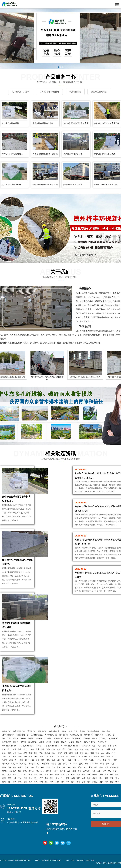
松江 (41, 775)
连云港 (95, 775)
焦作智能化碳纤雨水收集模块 (45, 184)
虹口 (4, 775)
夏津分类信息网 (8, 735)
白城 (106, 767)
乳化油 (82, 731)
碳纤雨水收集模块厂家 (53, 746)
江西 (53, 749)
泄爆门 (64, 742)
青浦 (46, 775)
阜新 (107, 764)
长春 (27, 767)
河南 (32, 749)
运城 (69, 760)
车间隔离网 (58, 738)
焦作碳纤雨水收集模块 (73, 154)
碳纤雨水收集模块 (27, 746)
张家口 (5, 760)
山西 (97, 749)
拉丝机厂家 (7, 731)
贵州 (9, 749)
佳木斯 (49, 771)
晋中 (64, 760)
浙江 (20, 753)
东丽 (30, 756)
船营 (43, 767)
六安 (20, 782)
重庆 (99, 746)
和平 (113, 753)
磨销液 (64, 731)
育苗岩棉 (39, 746)
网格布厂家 (63, 735)
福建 (104, 746)
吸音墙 (95, 738)
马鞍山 (95, 778)
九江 (106, 782)
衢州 (52, 778)
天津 (113, 749)
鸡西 (20, 771)
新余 (112, 782)
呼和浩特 (92, 760)
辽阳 (113, 764)
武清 (52, 756)
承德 (11, 760)
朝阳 (36, 753)
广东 (115, 746)
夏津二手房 (106, 731)
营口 (102, 764)
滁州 (4, 782)
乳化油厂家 (42, 731)
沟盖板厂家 (7, 742)
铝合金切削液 (54, 731)
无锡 (68, 775)
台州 (62, 778)
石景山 (47, 753)
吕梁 (85, 760)
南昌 (89, 782)
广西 (4, 749)
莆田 (52, 782)
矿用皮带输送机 (37, 735)
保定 (113, 756)
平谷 (97, 753)
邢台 (108, 756)
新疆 (4, 753)
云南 (15, 753)
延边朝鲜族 (114, 767)
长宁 (104, 771)
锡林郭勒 (46, 764)
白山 (96, 767)
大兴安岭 (86, 771)
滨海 (62, 756)
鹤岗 (25, 771)
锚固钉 (16, 742)
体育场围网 (113, 738)
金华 (46, 778)
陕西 (103, 749)
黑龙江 (26, 749)
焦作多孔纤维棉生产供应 (43, 123)
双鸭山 (31, 771)
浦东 (30, 775)
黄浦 (93, 771)
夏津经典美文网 (93, 731)
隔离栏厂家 (88, 735)
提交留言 (106, 824)
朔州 (59, 760)
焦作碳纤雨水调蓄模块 (11, 184)
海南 (15, 749)
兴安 (39, 764)
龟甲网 (23, 738)
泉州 (62, 782)
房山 (66, 753)
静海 (73, 756)
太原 (32, 760)
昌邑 (32, 767)
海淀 (53, 753)
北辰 (46, 756)
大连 (65, 764)
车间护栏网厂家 (51, 735)
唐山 (91, 756)
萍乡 (101, 782)
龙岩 (78, 782)
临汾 (80, 760)
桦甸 (59, 767)
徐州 (73, 775)
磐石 (69, 767)
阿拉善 (54, 764)
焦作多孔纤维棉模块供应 (12, 154)
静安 (109, 771)
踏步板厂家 (110, 735)
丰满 (48, 767)
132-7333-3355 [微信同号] (24, 808)
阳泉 (43, 760)
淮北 (101, 778)
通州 (71, 753)
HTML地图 (90, 860)
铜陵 (106, 778)
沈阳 (60, 764)
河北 (20, 749)
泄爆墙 (56, 742)
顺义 (76, 753)
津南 (41, 756)
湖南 (43, 749)
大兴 (87, 753)
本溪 (86, 764)
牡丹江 (63, 771)
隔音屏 (67, 738)
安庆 (112, 778)
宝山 (20, 775)
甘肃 (110, 746)
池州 (30, 782)
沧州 (16, 760)
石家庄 (84, 756)
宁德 (84, 782)
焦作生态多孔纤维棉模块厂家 (107, 123)
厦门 (46, 782)
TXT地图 (80, 860)
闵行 (15, 775)
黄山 (117, 778)
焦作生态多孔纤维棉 (10, 123)
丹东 (91, 764)
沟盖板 (16, 738)
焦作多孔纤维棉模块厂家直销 (45, 154)
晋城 (53, 760)
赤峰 (110, 760)
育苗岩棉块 (86, 746)
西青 (36, 756)
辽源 (80, 767)
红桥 (25, 756)
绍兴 (41, 778)
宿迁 (9, 778)
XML (73, 860)
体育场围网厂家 (19, 731)
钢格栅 (41, 742)
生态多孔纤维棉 (90, 742)
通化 (91, 767)
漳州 (68, 782)
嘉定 (25, 775)
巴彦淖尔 (23, 764)
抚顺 (81, 764)
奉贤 (52, 775)
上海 (92, 749)
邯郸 (103, 756)
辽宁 (64, 749)
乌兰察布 (32, 764)
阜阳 (9, 782)
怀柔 (92, 753)
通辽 (115, 760)
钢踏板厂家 (99, 735)
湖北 (37, 749)
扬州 (112, 775)
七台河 (56, 771)
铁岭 (9, 767)
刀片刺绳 (48, 738)
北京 (94, 746)
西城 (30, 753)
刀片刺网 (103, 738)
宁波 (20, 778)
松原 (101, 767)
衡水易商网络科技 (114, 863)
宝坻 (57, 756)
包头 (99, 760)
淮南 (89, 778)
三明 (57, 782)
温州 (25, 778)
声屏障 (31, 738)
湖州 (36, 778)
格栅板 (49, 742)
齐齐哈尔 (13, 771)
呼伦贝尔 (14, 764)
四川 (108, 749)
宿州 (15, 782)
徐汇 (99, 771)
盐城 (106, 775)
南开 (15, 756)
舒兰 (64, 767)
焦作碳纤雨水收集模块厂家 (106, 184)
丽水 (68, 778)
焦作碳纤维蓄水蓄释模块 (105, 154)
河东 (4, 756)
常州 (78, 775)
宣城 (36, 782)
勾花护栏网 (76, 738)
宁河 (68, 756)
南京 (62, 775)
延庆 (108, 753)
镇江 (117, 775)
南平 (73, 782)
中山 (70, 764)
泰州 (4, 778)
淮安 (101, 775)
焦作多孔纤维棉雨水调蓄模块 (76, 123)
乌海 (104, 760)
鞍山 (76, 764)
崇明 (57, 775)
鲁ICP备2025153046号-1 (51, 860)
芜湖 (78, 778)
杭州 (15, 778)
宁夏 (76, 749)
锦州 (97, 764)
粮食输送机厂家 (76, 735)
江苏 (48, 749)
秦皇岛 (97, 756)
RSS (67, 860)
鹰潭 (117, 782)
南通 (89, 775)
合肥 (73, 778)
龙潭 (37, 767)
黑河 (74, 771)
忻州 (75, 760)
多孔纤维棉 (102, 742)
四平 (75, 767)
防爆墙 (71, 742)
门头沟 (60, 753)
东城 (25, 753)
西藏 (9, 753)
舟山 (57, 778)
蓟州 (78, 756)
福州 (41, 782)
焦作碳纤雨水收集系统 (73, 184)
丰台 (41, 753)
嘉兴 (30, 778)
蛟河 (53, 767)
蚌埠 (84, 778)
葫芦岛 (21, 767)
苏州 (84, 775)
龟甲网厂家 (7, 738)
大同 (37, 760)
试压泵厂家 (32, 731)
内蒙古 (70, 749)
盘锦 (4, 767)
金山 (36, 775)
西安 (85, 767)
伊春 (43, 771)
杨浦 (9, 775)
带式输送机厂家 (22, 735)
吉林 (59, 749)
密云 (103, 753)
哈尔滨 (5, 771)
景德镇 (95, 782)
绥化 (79, 771)
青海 (82, 749)
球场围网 (86, 738)
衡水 (27, 760)
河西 (9, 756)
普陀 (115, 771)
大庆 (37, 771)
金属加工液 (73, 731)
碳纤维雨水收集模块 (10, 746)
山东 (87, 749)
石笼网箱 (39, 738)
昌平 (82, 753)
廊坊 (22, 760)
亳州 (25, 782)
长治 (48, 760)
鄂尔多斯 (6, 764)
